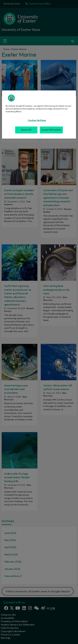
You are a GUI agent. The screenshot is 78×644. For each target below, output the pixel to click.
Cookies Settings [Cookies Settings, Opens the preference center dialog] (37, 120)
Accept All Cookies (51, 130)
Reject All (26, 130)
